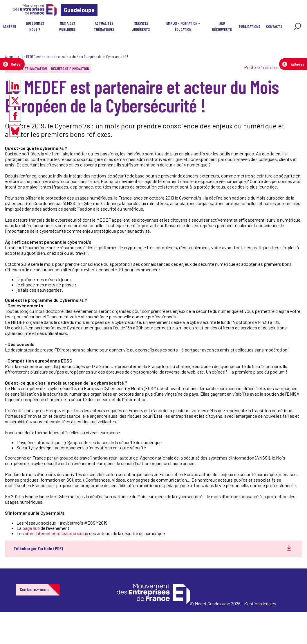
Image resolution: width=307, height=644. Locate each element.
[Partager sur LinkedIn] (15, 86)
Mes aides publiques (67, 26)
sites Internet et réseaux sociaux (56, 533)
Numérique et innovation (27, 68)
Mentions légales (260, 603)
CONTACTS (274, 26)
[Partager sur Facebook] (15, 116)
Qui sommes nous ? (35, 26)
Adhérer (10, 26)
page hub (31, 528)
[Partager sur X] (15, 101)
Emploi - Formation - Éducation (183, 26)
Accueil (10, 56)
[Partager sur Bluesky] (15, 131)
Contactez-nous (34, 589)
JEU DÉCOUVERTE (222, 26)
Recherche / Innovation (70, 68)
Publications (250, 26)
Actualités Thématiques (104, 26)
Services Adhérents (141, 26)
